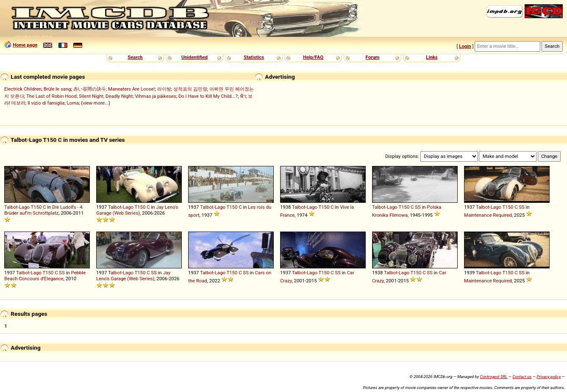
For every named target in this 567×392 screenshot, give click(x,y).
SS (418, 207)
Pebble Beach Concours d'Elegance (45, 276)
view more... (96, 103)
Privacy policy (549, 377)
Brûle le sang (57, 89)
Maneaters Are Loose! (131, 89)
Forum (373, 57)
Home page (25, 45)
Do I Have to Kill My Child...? (208, 96)
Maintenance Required (488, 215)
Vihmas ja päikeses (155, 96)
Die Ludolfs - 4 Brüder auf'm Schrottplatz (43, 210)
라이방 (164, 89)
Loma (73, 103)
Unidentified (195, 57)
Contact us (522, 377)
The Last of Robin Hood (51, 96)
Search (135, 57)
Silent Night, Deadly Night (106, 96)
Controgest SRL (493, 377)
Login (465, 46)
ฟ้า (243, 96)
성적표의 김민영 (190, 89)
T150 (36, 207)
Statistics (254, 57)
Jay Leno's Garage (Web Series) (137, 210)
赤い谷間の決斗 (90, 89)
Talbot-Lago (17, 207)
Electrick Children (23, 89)
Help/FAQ (313, 57)
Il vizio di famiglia (46, 103)
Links (432, 57)
